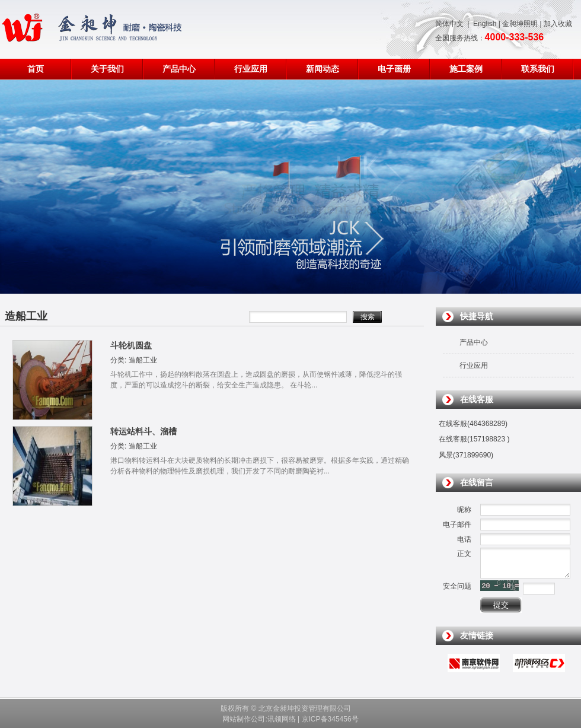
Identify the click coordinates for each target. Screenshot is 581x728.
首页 (36, 69)
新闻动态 (323, 69)
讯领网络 (282, 719)
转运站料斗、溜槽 (143, 431)
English (485, 24)
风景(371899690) (466, 455)
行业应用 (251, 69)
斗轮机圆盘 (131, 345)
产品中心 (179, 69)
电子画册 (394, 69)
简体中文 (449, 24)
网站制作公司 (244, 719)
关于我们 (107, 69)
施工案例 (466, 69)
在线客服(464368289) (473, 424)
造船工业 (143, 360)
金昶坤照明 (520, 24)
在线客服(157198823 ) (474, 439)
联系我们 (538, 69)
